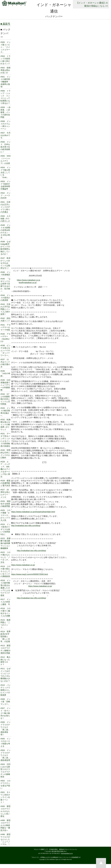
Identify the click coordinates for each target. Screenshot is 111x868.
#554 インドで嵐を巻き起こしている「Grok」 (5, 172)
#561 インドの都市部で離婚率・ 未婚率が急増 (5, 82)
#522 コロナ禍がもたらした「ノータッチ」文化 (5, 557)
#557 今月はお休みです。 (5, 135)
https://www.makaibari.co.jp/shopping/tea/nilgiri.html (33, 512)
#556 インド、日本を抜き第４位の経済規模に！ (5, 147)
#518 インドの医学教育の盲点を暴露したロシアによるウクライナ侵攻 (5, 588)
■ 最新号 (5, 24)
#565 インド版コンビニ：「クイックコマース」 (5, 47)
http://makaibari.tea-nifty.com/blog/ (26, 526)
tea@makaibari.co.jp (67, 853)
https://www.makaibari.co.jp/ (23, 565)
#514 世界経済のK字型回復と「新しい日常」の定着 (5, 636)
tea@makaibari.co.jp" (28, 283)
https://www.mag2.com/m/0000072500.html (30, 574)
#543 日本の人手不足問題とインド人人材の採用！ (5, 309)
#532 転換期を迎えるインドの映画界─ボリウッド (5, 425)
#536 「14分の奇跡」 (5, 373)
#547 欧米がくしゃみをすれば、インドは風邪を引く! (5, 263)
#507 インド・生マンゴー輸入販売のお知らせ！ (5, 713)
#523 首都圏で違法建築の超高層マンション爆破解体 (5, 543)
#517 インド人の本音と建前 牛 (5, 602)
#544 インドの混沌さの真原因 (5, 298)
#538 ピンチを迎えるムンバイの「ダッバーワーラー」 (5, 350)
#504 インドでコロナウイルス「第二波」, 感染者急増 (5, 755)
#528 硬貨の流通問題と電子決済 (5, 483)
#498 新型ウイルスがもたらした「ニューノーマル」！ (5, 839)
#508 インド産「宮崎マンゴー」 (5, 702)
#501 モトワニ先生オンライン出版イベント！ (5, 797)
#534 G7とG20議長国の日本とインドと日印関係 (5, 399)
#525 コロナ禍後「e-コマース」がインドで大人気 (5, 515)
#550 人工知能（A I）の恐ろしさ (5, 219)
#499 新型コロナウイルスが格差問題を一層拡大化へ (5, 825)
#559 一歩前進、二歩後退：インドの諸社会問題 (5, 112)
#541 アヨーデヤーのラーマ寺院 (5, 327)
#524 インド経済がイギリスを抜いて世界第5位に (5, 529)
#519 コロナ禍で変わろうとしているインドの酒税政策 (5, 571)
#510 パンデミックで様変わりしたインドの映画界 (5, 690)
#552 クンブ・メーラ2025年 (5, 195)
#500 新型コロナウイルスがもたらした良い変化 (5, 811)
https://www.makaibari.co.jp (28, 280)
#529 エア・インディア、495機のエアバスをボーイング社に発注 (5, 469)
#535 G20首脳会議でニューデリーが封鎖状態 (5, 385)
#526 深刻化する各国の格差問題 (5, 504)
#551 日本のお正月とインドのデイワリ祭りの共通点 (5, 207)
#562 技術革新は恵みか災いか (5, 70)
